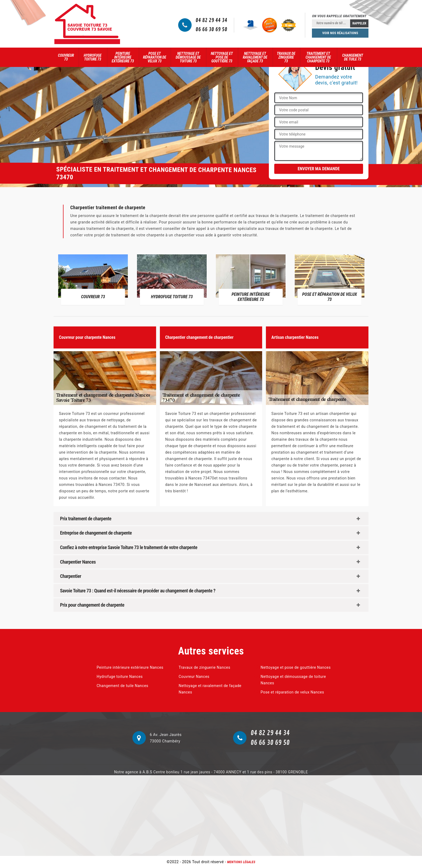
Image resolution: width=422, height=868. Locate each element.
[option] (93, 279)
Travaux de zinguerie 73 (286, 57)
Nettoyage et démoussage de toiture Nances (293, 680)
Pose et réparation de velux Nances (292, 692)
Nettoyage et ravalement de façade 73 (255, 57)
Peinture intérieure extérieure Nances (130, 667)
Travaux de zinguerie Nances (205, 667)
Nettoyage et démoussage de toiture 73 (188, 57)
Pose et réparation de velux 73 (154, 57)
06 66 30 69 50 (212, 30)
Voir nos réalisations (340, 33)
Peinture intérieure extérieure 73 (123, 57)
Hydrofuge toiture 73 (93, 57)
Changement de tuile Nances (122, 686)
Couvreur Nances (194, 677)
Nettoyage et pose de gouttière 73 (222, 57)
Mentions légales (241, 862)
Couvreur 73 (66, 57)
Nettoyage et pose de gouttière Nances (296, 667)
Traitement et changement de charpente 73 (318, 57)
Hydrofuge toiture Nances (120, 677)
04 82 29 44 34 (212, 20)
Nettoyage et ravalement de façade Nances (210, 689)
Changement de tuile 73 (353, 57)
